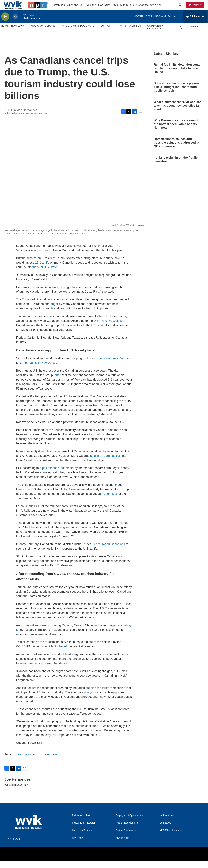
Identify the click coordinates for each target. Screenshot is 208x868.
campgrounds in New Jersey (38, 370)
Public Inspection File (127, 830)
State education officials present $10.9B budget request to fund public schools (177, 94)
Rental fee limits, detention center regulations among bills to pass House (178, 76)
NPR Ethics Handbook (171, 838)
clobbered (60, 654)
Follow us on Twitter (82, 823)
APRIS (183, 35)
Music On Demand (43, 33)
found (57, 383)
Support (106, 33)
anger (54, 311)
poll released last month (58, 475)
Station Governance (126, 838)
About (196, 33)
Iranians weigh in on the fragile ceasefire (176, 167)
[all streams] (195, 24)
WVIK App (77, 845)
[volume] (15, 24)
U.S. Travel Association (109, 328)
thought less (110, 501)
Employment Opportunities (129, 823)
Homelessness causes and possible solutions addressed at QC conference (176, 150)
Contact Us (165, 830)
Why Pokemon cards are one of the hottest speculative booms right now (176, 132)
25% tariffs (42, 270)
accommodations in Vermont (113, 366)
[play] (5, 24)
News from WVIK (13, 33)
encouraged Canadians (109, 552)
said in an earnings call (105, 463)
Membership (122, 845)
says (90, 700)
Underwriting (166, 823)
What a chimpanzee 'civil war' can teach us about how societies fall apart (178, 113)
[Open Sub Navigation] (4, 39)
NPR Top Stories (26, 762)
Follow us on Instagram (84, 830)
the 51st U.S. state (45, 275)
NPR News (51, 762)
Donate (198, 9)
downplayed (46, 459)
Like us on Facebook (83, 838)
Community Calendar (155, 35)
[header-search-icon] (182, 9)
